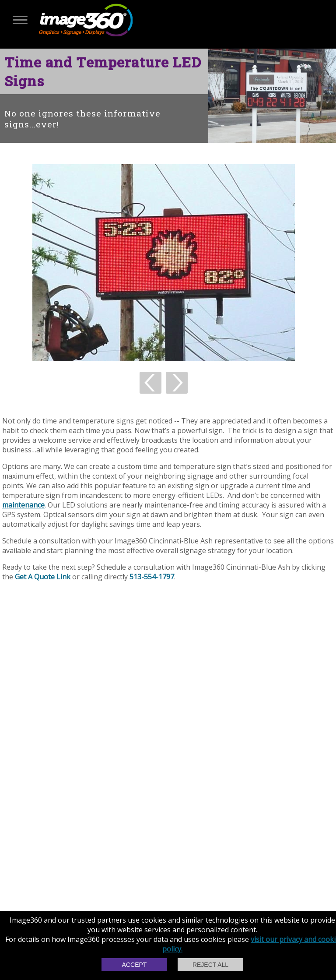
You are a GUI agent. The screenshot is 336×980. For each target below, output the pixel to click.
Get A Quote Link (43, 577)
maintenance (23, 505)
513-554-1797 (152, 577)
